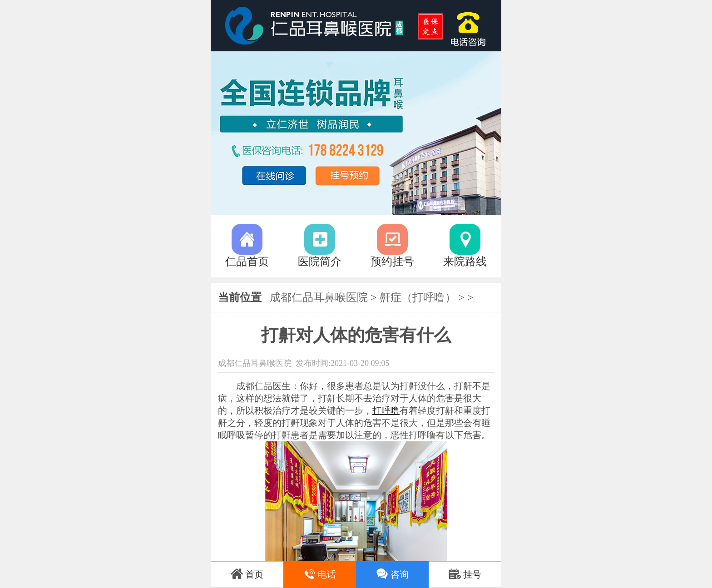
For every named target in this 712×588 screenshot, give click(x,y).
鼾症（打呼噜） (418, 297)
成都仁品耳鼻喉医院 (319, 297)
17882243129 (472, 26)
